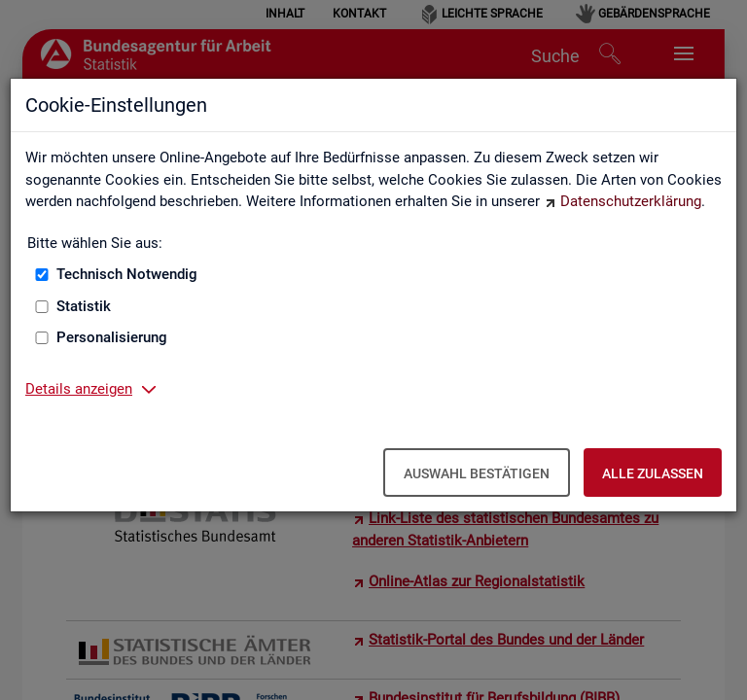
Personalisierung (112, 337)
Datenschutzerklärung (631, 201)
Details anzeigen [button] (79, 389)
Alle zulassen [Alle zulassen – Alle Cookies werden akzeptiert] (653, 473)
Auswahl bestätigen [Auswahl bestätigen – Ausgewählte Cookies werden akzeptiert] (477, 473)
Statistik (84, 306)
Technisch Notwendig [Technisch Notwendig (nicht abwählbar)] (127, 274)
